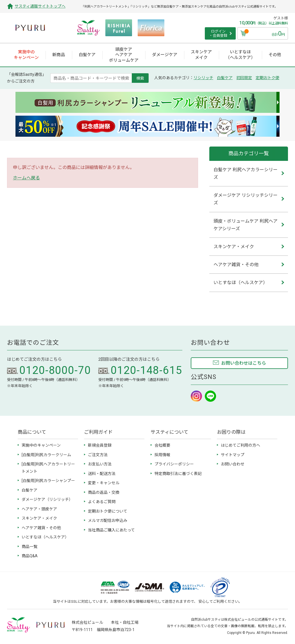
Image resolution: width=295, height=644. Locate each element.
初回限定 (244, 78)
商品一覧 (29, 547)
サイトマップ (233, 455)
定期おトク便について (108, 511)
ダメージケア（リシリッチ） (47, 499)
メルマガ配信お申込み (108, 520)
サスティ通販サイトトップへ (40, 6)
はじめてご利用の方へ (240, 445)
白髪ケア (225, 78)
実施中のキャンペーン (41, 445)
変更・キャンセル (104, 483)
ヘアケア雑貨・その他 (41, 528)
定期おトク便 (267, 78)
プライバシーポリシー (174, 464)
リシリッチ (203, 78)
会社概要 (162, 445)
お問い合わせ (233, 464)
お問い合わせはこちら (244, 363)
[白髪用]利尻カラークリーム (46, 455)
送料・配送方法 (102, 474)
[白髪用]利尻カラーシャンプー (48, 481)
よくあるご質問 (102, 502)
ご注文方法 (98, 455)
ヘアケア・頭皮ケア (39, 509)
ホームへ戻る (26, 178)
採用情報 (162, 455)
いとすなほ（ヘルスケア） (45, 537)
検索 (140, 78)
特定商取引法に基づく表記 (178, 474)
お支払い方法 (100, 464)
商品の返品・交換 (104, 492)
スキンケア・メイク (39, 518)
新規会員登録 (100, 445)
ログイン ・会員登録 (218, 34)
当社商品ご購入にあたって (111, 530)
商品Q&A (30, 556)
